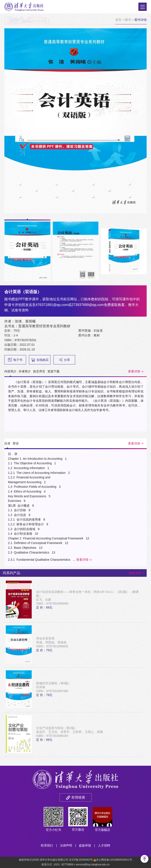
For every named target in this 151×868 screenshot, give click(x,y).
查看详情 (134, 371)
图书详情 (141, 20)
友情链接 (78, 797)
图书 (128, 20)
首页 (118, 20)
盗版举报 (85, 845)
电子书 (15, 360)
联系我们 (47, 845)
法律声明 (66, 845)
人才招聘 (104, 845)
